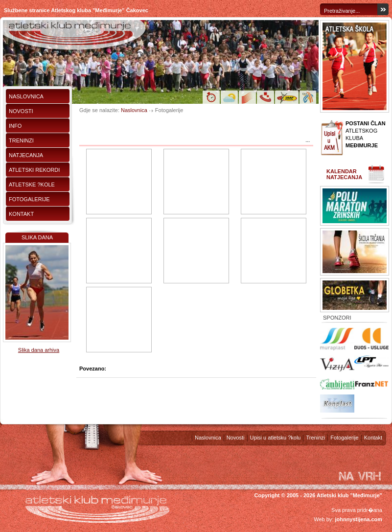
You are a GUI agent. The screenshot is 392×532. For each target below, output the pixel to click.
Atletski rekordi (34, 170)
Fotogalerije (29, 199)
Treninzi (21, 140)
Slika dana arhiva (39, 350)
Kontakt (21, 214)
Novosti (21, 111)
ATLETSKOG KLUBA (366, 134)
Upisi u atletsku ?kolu (276, 438)
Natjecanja (26, 155)
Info (15, 126)
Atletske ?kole (32, 185)
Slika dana (37, 237)
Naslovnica (26, 96)
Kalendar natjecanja (344, 174)
